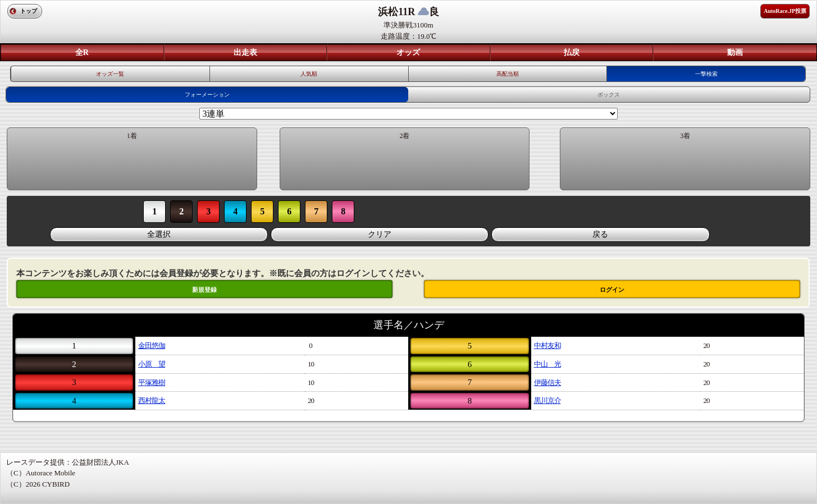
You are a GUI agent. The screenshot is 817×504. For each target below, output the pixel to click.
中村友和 (547, 345)
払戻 (572, 52)
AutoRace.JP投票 (785, 11)
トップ (29, 11)
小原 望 (152, 364)
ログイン (612, 290)
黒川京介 (547, 400)
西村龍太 (152, 400)
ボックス (609, 95)
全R (82, 52)
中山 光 (547, 364)
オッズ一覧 (110, 74)
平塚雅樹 (152, 382)
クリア (380, 234)
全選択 (159, 234)
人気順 (309, 74)
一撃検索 (706, 74)
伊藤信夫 (547, 382)
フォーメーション (207, 95)
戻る (600, 234)
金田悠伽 (152, 345)
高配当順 (508, 74)
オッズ (408, 52)
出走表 (245, 52)
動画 (735, 52)
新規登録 (204, 290)
